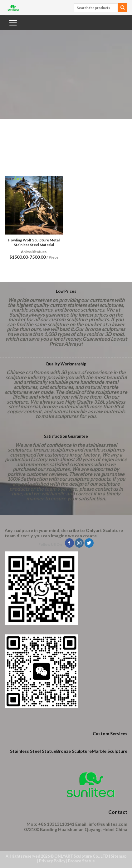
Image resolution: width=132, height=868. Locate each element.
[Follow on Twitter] (89, 543)
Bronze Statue (81, 861)
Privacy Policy (52, 861)
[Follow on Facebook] (69, 543)
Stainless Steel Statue (33, 751)
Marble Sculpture (110, 751)
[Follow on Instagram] (79, 543)
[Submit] (123, 8)
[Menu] (13, 23)
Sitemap (119, 856)
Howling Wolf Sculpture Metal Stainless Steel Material (34, 242)
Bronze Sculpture (74, 751)
